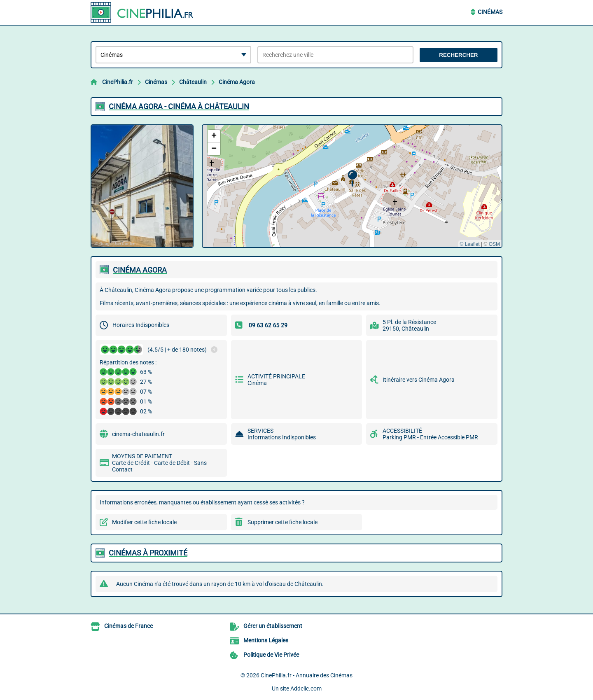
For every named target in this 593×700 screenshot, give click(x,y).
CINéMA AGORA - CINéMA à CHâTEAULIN (179, 106)
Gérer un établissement (273, 626)
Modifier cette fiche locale (144, 522)
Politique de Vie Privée (271, 655)
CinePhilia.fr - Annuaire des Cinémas (307, 675)
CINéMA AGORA (140, 270)
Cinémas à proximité (148, 553)
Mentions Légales (266, 640)
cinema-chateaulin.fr (138, 434)
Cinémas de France (128, 626)
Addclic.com (306, 688)
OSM (494, 244)
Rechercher (458, 55)
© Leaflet (469, 244)
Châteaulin (193, 82)
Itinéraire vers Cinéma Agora (419, 380)
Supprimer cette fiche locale (282, 522)
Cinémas (490, 12)
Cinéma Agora (237, 82)
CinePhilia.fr (118, 82)
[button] (352, 178)
